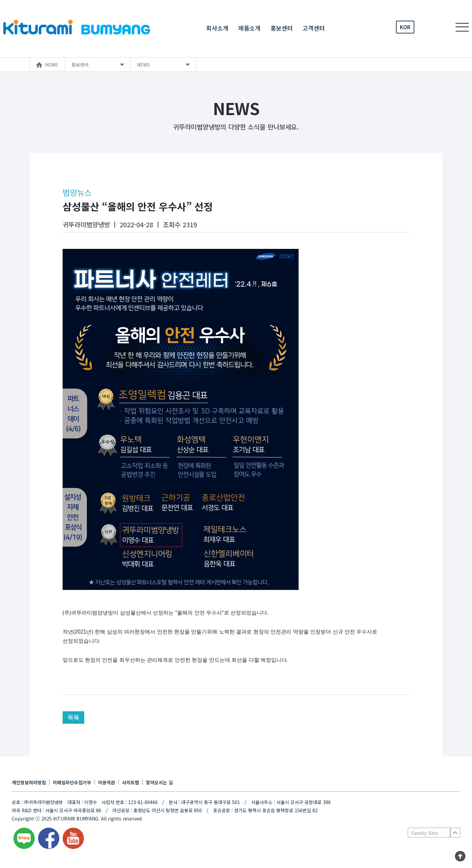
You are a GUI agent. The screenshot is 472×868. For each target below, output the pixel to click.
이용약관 (107, 782)
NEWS (143, 65)
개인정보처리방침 (29, 782)
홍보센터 (282, 27)
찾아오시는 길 (159, 782)
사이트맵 (130, 782)
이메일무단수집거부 (72, 782)
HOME (51, 65)
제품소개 (249, 27)
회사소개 (217, 27)
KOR (405, 27)
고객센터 (314, 27)
